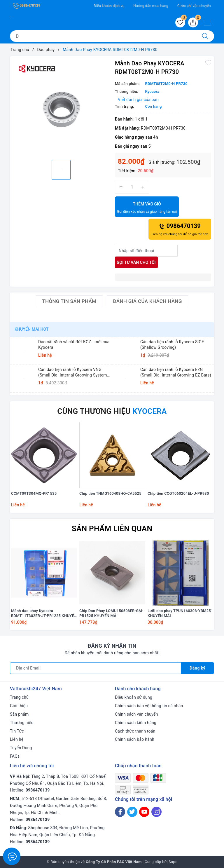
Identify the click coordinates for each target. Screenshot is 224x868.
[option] (61, 107)
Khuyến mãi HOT (32, 329)
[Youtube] (144, 812)
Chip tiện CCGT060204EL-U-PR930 (178, 493)
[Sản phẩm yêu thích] (180, 22)
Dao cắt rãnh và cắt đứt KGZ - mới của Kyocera (74, 344)
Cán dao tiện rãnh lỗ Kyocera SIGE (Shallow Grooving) (172, 344)
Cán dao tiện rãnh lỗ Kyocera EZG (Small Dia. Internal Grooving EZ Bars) (176, 372)
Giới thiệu (19, 706)
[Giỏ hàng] (193, 22)
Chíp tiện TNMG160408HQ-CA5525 (110, 493)
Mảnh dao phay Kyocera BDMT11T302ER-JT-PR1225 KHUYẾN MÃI (44, 613)
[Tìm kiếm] (205, 36)
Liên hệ (17, 739)
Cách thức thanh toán (135, 731)
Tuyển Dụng (21, 748)
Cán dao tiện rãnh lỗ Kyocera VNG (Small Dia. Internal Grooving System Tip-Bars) (73, 372)
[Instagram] (156, 812)
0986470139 (27, 6)
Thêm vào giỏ (147, 208)
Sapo (173, 862)
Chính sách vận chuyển (136, 714)
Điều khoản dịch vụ (109, 6)
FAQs (15, 756)
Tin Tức (17, 731)
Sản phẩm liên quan (112, 529)
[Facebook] (120, 812)
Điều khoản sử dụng (134, 697)
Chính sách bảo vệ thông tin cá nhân (149, 706)
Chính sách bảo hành (135, 739)
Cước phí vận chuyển (194, 6)
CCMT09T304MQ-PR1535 (34, 493)
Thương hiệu (22, 723)
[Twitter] (132, 812)
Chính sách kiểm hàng (136, 723)
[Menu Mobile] (209, 22)
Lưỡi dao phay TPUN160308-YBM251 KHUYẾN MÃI (180, 613)
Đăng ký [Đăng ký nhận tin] (197, 668)
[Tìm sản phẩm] (103, 36)
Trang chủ (19, 697)
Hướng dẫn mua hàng (151, 6)
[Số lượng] (132, 187)
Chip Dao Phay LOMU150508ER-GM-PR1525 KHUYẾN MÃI (111, 613)
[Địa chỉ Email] (96, 668)
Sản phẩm (19, 714)
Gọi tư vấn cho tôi (136, 262)
